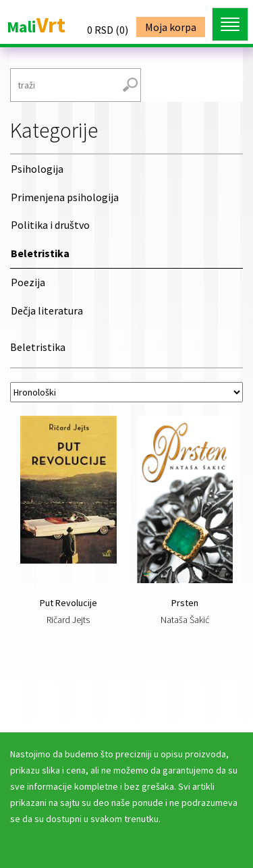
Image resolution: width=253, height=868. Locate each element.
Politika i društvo (50, 225)
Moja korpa (171, 27)
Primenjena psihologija (65, 197)
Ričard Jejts (68, 620)
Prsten (185, 603)
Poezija (28, 282)
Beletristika (40, 253)
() (108, 30)
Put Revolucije (68, 603)
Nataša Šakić (185, 620)
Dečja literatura (47, 310)
